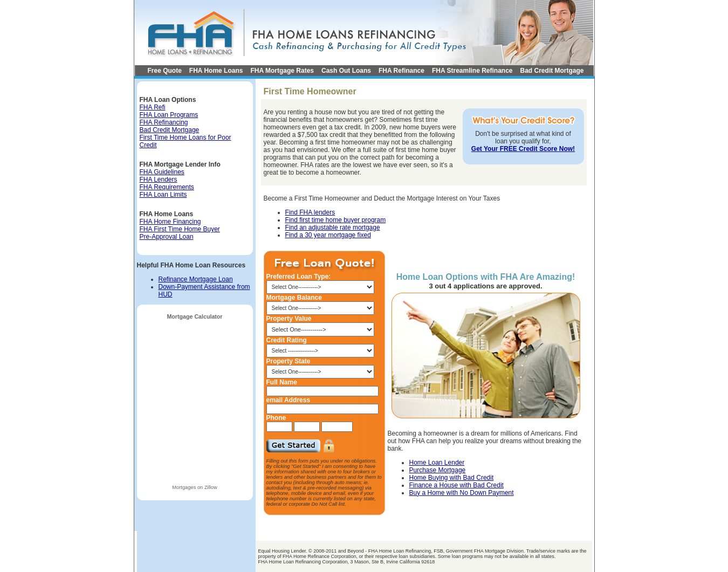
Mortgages (184, 487)
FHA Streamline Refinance (472, 71)
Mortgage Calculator (194, 316)
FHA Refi (153, 107)
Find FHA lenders (310, 212)
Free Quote (165, 71)
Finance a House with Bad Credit (456, 485)
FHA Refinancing (164, 122)
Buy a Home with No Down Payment (462, 493)
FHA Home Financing (170, 222)
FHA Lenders (159, 180)
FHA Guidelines (162, 172)
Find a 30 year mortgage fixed (328, 235)
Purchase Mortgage (438, 470)
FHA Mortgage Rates (282, 71)
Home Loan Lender (437, 463)
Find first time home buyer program (336, 220)
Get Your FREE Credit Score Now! (523, 149)
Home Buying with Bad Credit (452, 478)
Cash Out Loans (346, 71)
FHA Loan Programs (169, 115)
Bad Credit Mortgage (552, 71)
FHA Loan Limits (163, 195)
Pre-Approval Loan (167, 237)
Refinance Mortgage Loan (196, 279)
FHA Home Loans (216, 71)
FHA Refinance (401, 71)
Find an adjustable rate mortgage (333, 228)
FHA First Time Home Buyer (180, 229)
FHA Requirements (167, 187)
